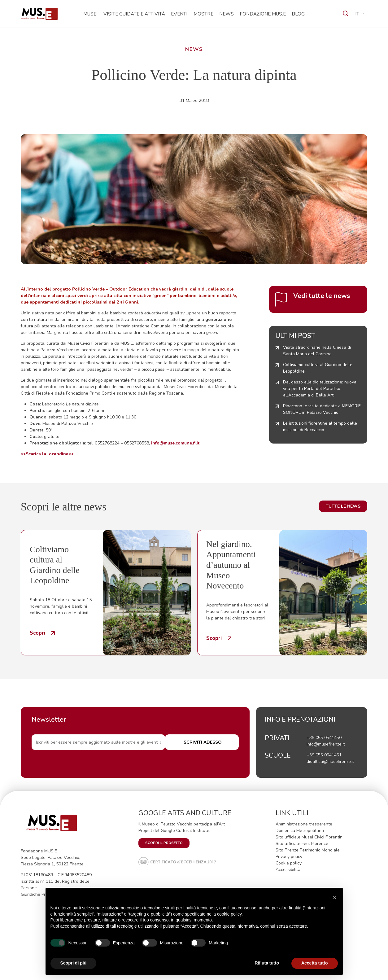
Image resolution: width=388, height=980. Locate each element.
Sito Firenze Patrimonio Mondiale (308, 850)
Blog (298, 14)
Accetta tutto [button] (315, 963)
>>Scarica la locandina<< (47, 454)
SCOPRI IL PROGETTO (164, 843)
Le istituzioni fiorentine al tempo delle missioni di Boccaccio (320, 427)
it (357, 14)
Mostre (203, 14)
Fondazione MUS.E (263, 14)
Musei (90, 14)
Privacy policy (289, 857)
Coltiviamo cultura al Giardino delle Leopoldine (318, 368)
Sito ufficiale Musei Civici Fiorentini (310, 837)
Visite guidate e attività (134, 14)
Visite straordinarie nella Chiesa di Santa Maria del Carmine (317, 351)
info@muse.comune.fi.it (175, 443)
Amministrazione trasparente (304, 824)
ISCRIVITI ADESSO (213, 743)
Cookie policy (289, 863)
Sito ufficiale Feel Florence (302, 844)
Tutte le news (343, 506)
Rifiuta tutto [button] (267, 963)
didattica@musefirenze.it (330, 761)
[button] (335, 898)
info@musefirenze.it (326, 744)
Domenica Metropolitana (300, 831)
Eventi (179, 14)
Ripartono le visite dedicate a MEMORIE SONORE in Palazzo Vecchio (322, 409)
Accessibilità (288, 870)
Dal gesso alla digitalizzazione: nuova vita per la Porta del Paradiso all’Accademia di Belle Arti (320, 389)
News (227, 14)
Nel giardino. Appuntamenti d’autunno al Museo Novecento (231, 565)
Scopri (37, 633)
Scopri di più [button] (74, 963)
